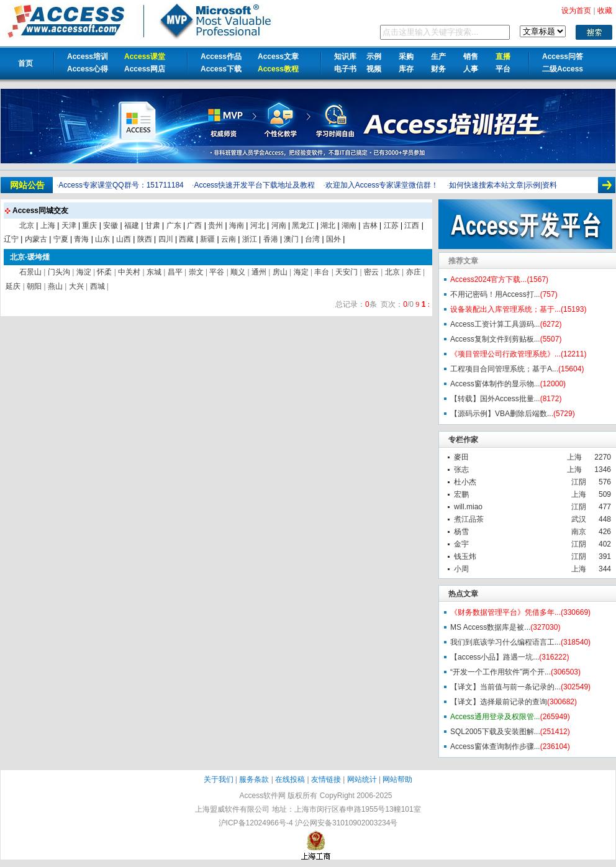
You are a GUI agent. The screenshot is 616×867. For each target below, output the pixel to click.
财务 (438, 69)
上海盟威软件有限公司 (232, 809)
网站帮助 (397, 779)
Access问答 (563, 57)
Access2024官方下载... (488, 279)
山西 (124, 239)
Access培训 (88, 57)
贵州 (215, 225)
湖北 (328, 225)
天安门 (346, 272)
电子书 (345, 69)
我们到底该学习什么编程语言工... (505, 642)
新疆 (207, 239)
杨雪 (461, 532)
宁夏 (61, 239)
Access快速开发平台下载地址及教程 (254, 185)
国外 (333, 239)
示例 (374, 57)
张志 (461, 470)
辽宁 (11, 239)
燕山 (55, 286)
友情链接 (326, 779)
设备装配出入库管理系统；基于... (505, 309)
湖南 (349, 225)
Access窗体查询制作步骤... (495, 747)
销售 (471, 57)
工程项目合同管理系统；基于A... (504, 369)
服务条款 (254, 779)
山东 (102, 239)
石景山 (30, 272)
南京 (579, 532)
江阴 (579, 482)
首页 (25, 63)
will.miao (468, 507)
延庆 (13, 286)
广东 (174, 225)
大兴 (76, 286)
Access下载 (221, 69)
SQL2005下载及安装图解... (495, 732)
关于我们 (219, 779)
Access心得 (88, 69)
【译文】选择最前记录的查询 (499, 702)
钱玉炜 (465, 556)
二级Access (563, 69)
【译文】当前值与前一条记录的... (505, 687)
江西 (412, 225)
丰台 (322, 272)
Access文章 (278, 57)
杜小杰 (465, 482)
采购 (406, 57)
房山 (280, 272)
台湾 (312, 239)
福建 (132, 225)
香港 (271, 239)
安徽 (111, 225)
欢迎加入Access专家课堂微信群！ (382, 185)
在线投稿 (290, 779)
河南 (279, 225)
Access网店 (145, 69)
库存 (406, 69)
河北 (258, 225)
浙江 (250, 239)
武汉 (579, 519)
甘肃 (153, 225)
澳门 (291, 239)
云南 (229, 239)
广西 (194, 225)
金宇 (461, 544)
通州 (259, 272)
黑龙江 (303, 225)
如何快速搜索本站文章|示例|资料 (503, 185)
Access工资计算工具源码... (495, 324)
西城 (97, 286)
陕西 (145, 239)
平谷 (217, 272)
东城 (154, 272)
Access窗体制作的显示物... (495, 384)
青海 (81, 239)
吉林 (370, 225)
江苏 (391, 225)
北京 (27, 225)
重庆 (89, 225)
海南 (237, 225)
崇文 (196, 272)
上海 (574, 457)
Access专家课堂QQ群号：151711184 (121, 185)
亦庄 (414, 272)
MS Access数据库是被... (490, 627)
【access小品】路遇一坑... (495, 657)
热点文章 (463, 594)
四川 (166, 239)
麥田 (461, 457)
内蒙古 (36, 239)
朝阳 (34, 286)
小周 (461, 569)
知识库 (345, 57)
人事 (471, 69)
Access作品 (221, 57)
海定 (301, 272)
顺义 (238, 272)
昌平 (175, 272)
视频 (374, 69)
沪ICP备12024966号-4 (256, 823)
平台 (503, 69)
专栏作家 (463, 440)
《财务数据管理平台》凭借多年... (505, 612)
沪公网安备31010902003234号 (346, 823)
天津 (69, 225)
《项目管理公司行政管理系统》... (505, 354)
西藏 (186, 239)
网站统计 (362, 779)
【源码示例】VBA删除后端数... (502, 414)
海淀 (84, 272)
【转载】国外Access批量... (495, 399)
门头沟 (59, 272)
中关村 (129, 272)
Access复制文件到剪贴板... (495, 339)
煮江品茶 (469, 519)
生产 (438, 57)
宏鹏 (461, 494)
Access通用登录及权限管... (495, 717)
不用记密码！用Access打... (495, 294)
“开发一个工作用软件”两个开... (500, 672)
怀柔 (104, 272)
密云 (371, 272)
